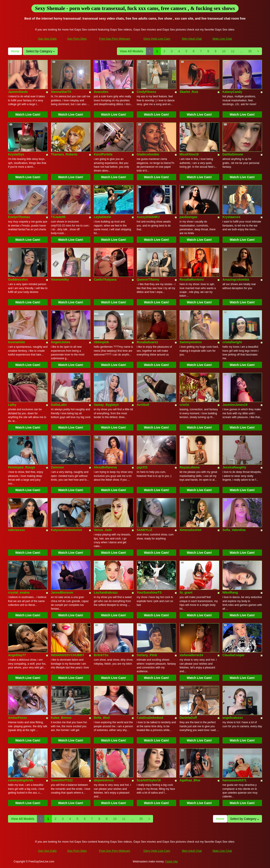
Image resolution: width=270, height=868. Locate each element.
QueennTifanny (148, 280)
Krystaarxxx (231, 217)
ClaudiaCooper (234, 655)
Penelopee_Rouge (21, 467)
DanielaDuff (188, 718)
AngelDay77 (17, 655)
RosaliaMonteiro (192, 280)
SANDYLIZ (145, 530)
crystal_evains (19, 592)
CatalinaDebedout (150, 718)
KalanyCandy (232, 92)
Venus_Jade (103, 530)
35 (250, 51)
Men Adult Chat (192, 39)
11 (233, 51)
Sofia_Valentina (234, 530)
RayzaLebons (190, 467)
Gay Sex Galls (47, 39)
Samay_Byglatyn (106, 405)
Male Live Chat (222, 39)
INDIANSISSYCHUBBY (68, 655)
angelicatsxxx (233, 718)
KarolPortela (103, 154)
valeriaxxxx (16, 530)
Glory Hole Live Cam (157, 39)
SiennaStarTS (61, 92)
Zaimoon (57, 467)
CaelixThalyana (105, 280)
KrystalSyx (16, 154)
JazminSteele (18, 92)
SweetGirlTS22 (62, 780)
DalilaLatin (59, 405)
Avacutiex (101, 92)
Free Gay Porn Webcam (115, 39)
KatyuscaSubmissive (67, 530)
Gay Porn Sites (77, 39)
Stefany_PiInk (147, 655)
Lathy (12, 405)
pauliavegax (188, 217)
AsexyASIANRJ (148, 217)
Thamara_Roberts (64, 154)
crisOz (184, 405)
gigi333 (142, 467)
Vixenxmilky (60, 280)
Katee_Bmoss (61, 718)
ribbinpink (101, 342)
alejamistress (104, 780)
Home (15, 51)
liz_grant (186, 592)
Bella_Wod (102, 718)
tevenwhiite (16, 342)
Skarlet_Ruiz (189, 92)
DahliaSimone (233, 154)
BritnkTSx (101, 655)
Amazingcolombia (236, 280)
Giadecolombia (148, 154)
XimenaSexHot (190, 530)
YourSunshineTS (149, 592)
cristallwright (232, 342)
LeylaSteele (102, 217)
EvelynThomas (19, 217)
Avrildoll (143, 405)
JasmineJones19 (235, 405)
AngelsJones (61, 342)
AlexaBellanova (105, 467)
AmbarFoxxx (17, 718)
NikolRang (230, 592)
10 (224, 51)
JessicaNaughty (234, 467)
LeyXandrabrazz (106, 592)
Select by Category (40, 51)
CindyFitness (147, 92)
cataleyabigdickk (20, 780)
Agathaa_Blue (190, 780)
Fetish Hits (172, 862)
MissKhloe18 (189, 154)
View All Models (132, 51)
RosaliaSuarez (147, 342)
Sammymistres (191, 342)
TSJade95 (58, 217)
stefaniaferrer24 (191, 655)
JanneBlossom (62, 592)
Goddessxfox (18, 280)
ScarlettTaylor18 (149, 780)
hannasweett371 (235, 780)
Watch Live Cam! (28, 114)
